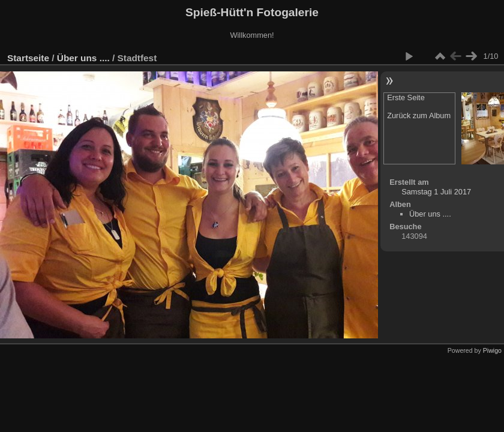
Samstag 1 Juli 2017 (436, 192)
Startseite (28, 58)
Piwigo (492, 350)
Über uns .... (83, 58)
